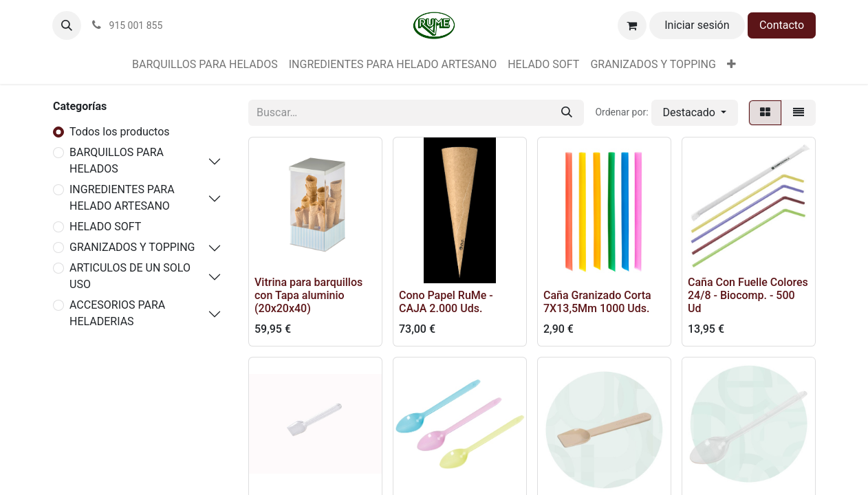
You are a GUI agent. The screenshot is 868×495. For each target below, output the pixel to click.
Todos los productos (120, 132)
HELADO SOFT (105, 227)
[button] (67, 25)
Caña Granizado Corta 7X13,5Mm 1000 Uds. (597, 302)
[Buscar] (567, 113)
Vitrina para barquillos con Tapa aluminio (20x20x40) (308, 295)
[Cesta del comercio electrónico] (632, 25)
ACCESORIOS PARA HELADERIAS (117, 313)
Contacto (782, 25)
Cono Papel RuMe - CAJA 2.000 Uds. (446, 302)
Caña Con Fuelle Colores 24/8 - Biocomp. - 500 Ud (748, 295)
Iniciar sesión (697, 25)
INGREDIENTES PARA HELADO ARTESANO (122, 198)
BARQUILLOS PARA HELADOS (117, 161)
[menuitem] (205, 65)
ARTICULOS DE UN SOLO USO (130, 276)
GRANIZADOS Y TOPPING (132, 247)
